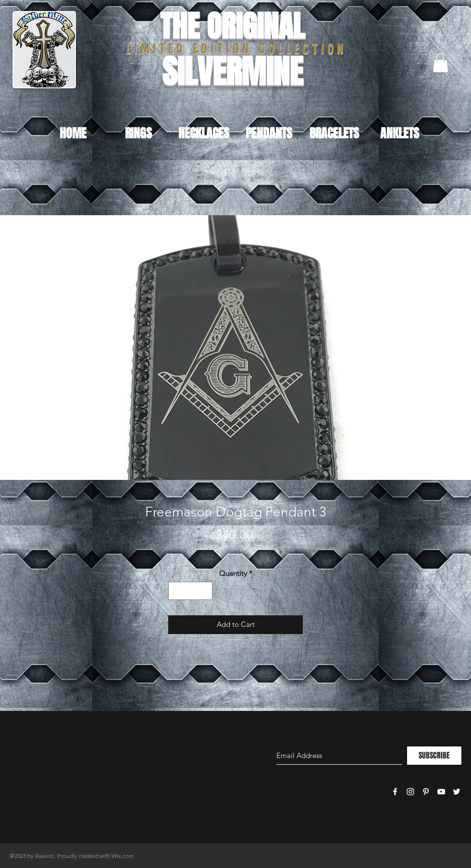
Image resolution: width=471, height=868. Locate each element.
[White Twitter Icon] (457, 792)
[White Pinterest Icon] (426, 792)
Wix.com (123, 856)
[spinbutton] (191, 591)
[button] (440, 63)
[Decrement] (176, 591)
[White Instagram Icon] (410, 792)
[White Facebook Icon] (395, 792)
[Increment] (205, 591)
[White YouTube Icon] (441, 792)
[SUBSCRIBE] (434, 756)
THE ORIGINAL (232, 26)
